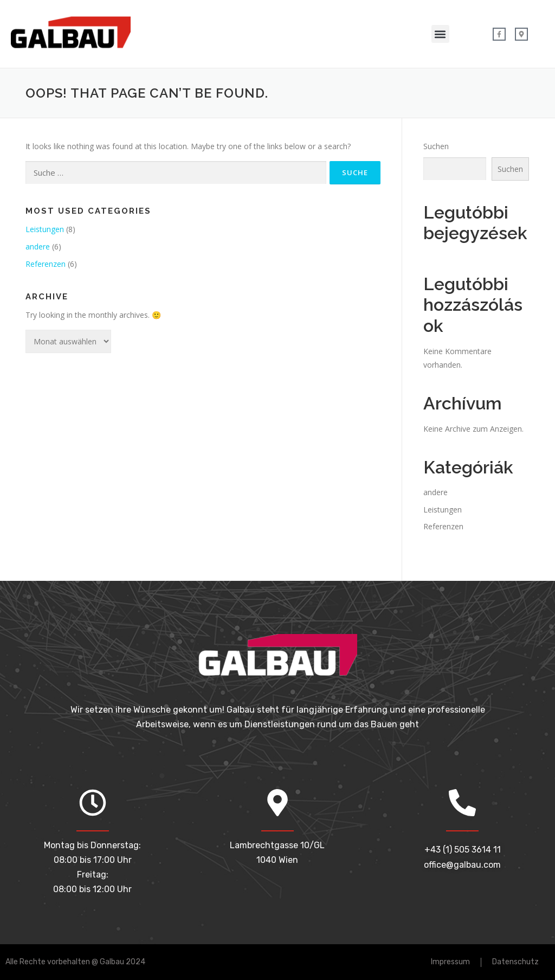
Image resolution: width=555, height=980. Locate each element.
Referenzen (46, 264)
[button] (440, 34)
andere (38, 246)
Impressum (450, 962)
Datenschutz (515, 962)
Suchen (436, 146)
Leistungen (45, 229)
